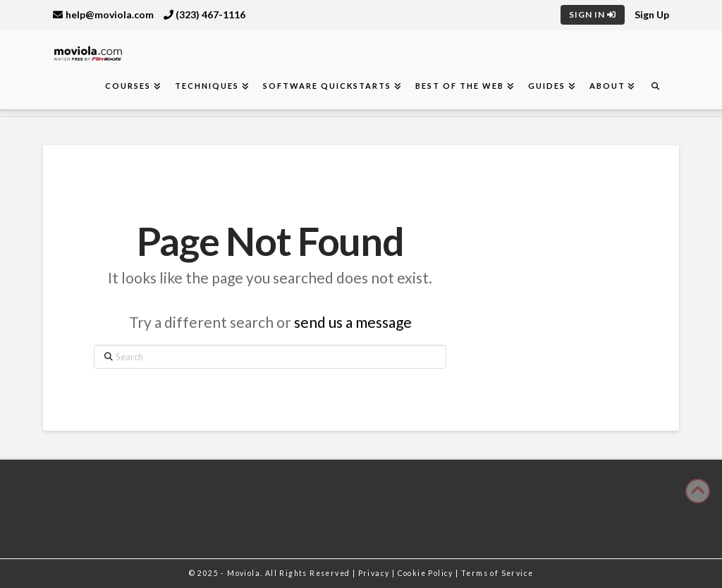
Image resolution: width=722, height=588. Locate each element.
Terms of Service (497, 573)
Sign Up (652, 14)
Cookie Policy (427, 573)
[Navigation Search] (655, 86)
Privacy (375, 573)
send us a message (353, 322)
